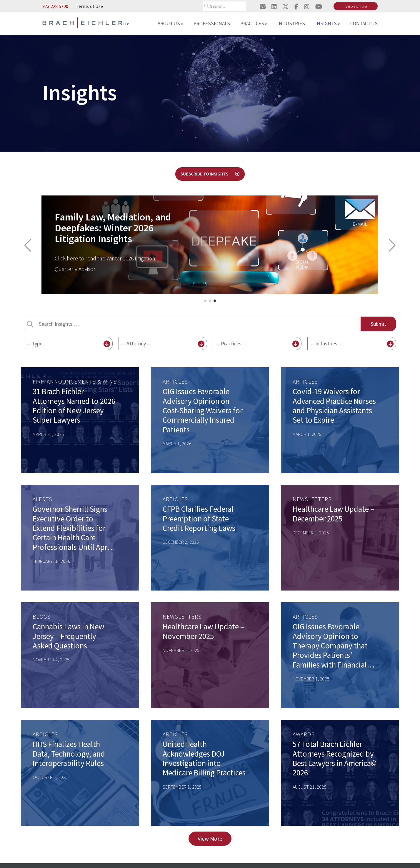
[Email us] (263, 7)
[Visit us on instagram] (307, 7)
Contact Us (364, 24)
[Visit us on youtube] (319, 7)
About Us (170, 24)
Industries (291, 24)
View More (210, 839)
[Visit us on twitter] (286, 7)
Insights (328, 24)
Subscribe (356, 6)
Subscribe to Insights (210, 174)
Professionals (212, 24)
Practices (254, 24)
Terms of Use (89, 6)
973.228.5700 (55, 6)
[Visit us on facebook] (296, 7)
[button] (28, 245)
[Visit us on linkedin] (274, 7)
